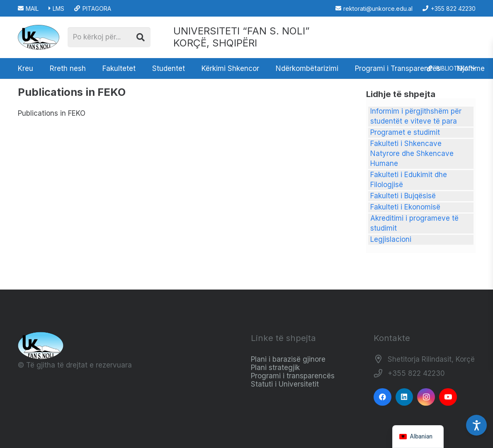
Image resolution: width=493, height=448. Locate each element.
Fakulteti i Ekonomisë (405, 207)
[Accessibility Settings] (476, 425)
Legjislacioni (391, 239)
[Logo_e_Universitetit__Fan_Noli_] (39, 37)
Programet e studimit (405, 132)
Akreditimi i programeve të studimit (414, 223)
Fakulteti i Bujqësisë (403, 196)
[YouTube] (448, 397)
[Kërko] (141, 37)
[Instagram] (426, 397)
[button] (451, 68)
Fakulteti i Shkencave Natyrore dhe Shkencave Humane (412, 153)
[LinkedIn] (404, 397)
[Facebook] (382, 397)
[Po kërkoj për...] (109, 37)
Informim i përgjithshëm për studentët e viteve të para (416, 116)
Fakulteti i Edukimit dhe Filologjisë (409, 180)
